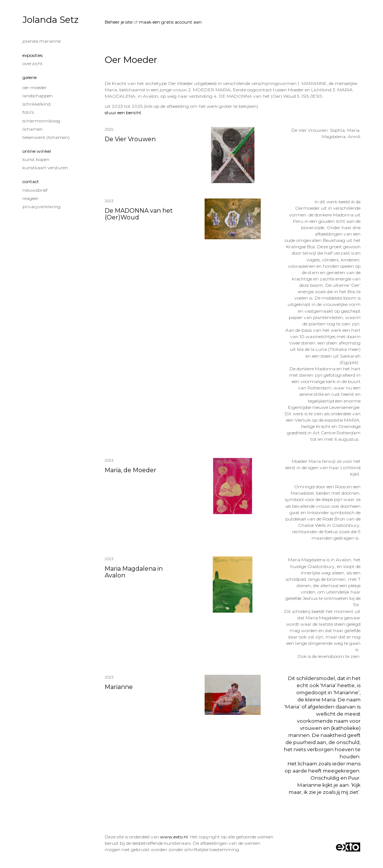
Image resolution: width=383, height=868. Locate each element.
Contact (31, 181)
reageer (30, 198)
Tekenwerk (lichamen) (46, 137)
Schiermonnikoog (41, 121)
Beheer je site (119, 22)
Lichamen (33, 129)
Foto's (28, 112)
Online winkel (37, 151)
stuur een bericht (123, 113)
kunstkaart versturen (45, 168)
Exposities (33, 55)
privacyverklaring (42, 207)
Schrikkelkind (36, 104)
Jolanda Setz (50, 20)
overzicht (33, 63)
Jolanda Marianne (42, 41)
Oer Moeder (35, 87)
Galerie (30, 77)
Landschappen (38, 96)
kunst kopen (36, 159)
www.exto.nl (174, 837)
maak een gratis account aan (170, 22)
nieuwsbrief (35, 190)
